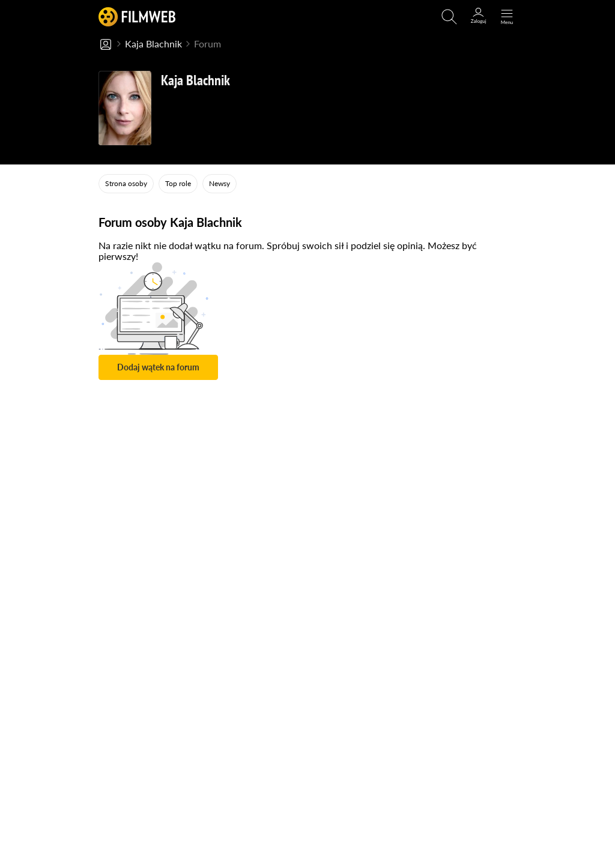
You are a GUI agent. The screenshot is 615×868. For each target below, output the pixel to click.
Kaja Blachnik (153, 44)
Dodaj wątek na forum (158, 367)
